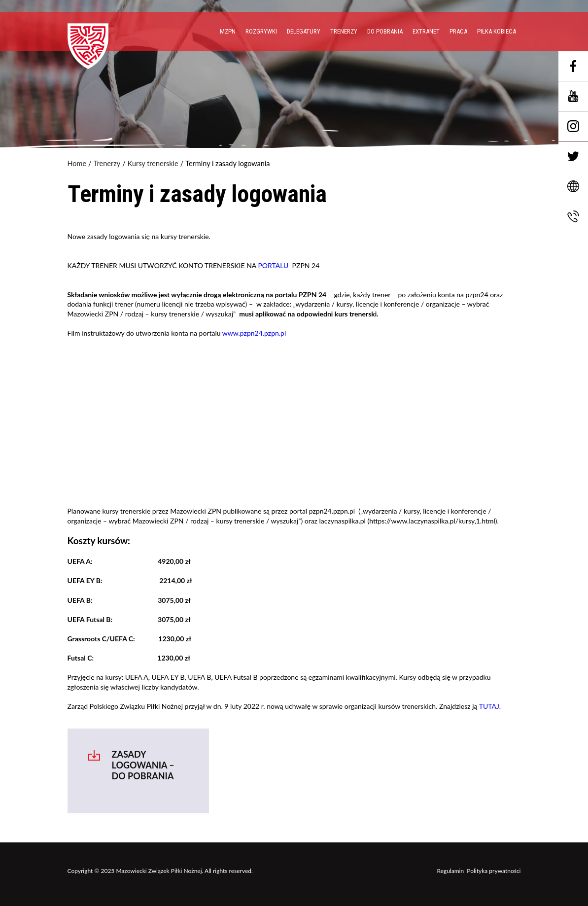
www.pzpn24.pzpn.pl (254, 333)
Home (77, 164)
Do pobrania (385, 31)
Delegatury (304, 31)
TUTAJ (489, 706)
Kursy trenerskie (153, 164)
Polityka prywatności (494, 871)
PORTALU (273, 265)
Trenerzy (344, 31)
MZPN (228, 31)
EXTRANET (426, 31)
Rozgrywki (261, 31)
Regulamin (451, 871)
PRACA (458, 31)
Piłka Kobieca (497, 31)
